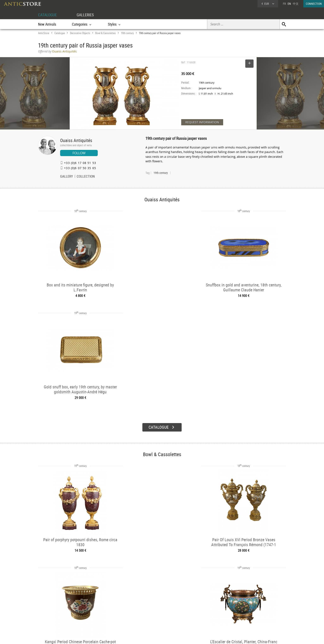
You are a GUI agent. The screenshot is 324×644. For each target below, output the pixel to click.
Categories (99, 606)
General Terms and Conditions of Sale (171, 637)
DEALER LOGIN (60, 608)
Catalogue (60, 33)
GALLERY (67, 177)
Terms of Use (141, 637)
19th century (127, 33)
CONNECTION (314, 4)
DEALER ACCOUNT (54, 600)
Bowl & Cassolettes (105, 33)
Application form (55, 615)
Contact (248, 611)
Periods (97, 616)
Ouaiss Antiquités (76, 140)
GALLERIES (87, 15)
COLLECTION (86, 177)
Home (247, 607)
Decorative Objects (80, 33)
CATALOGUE (48, 15)
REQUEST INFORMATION (202, 122)
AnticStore (44, 33)
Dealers (147, 606)
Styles (96, 611)
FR (284, 4)
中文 (296, 4)
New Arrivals (47, 24)
